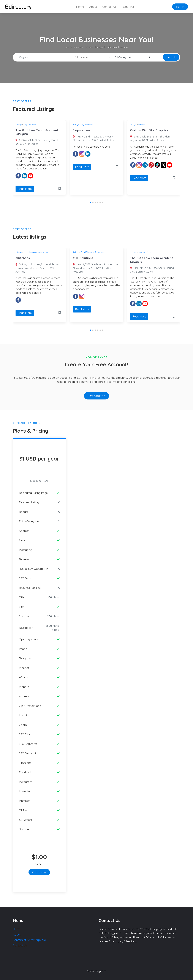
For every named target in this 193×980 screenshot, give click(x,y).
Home (80, 7)
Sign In (180, 7)
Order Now (39, 872)
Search (171, 57)
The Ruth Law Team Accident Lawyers (37, 132)
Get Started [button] (97, 396)
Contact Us (109, 7)
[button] (90, 202)
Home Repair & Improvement (36, 252)
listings (19, 124)
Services (142, 124)
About (93, 7)
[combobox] (91, 57)
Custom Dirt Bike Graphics (149, 130)
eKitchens (23, 258)
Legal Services (30, 124)
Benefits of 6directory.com (29, 940)
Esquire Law (82, 130)
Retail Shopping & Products (92, 252)
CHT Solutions (83, 258)
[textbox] (91, 57)
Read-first (128, 7)
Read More (25, 189)
